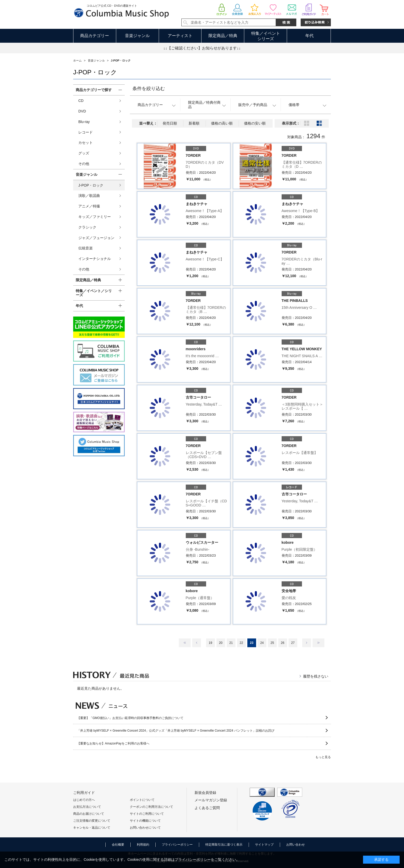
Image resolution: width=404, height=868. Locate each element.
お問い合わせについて (145, 828)
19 (210, 643)
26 (283, 643)
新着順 (194, 123)
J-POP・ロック (91, 185)
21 (231, 643)
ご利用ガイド (84, 793)
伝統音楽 (86, 248)
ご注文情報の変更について (92, 821)
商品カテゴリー (95, 36)
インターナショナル (95, 259)
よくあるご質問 (207, 808)
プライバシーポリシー (177, 845)
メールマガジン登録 (211, 800)
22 (241, 643)
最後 (318, 643)
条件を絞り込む (149, 89)
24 (262, 643)
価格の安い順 (255, 123)
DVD (82, 111)
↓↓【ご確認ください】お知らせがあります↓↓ (202, 48)
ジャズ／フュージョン (96, 238)
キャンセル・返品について (92, 828)
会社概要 (118, 845)
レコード (86, 132)
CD (81, 101)
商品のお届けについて (89, 814)
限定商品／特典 (223, 36)
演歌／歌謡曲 (89, 196)
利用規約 (143, 845)
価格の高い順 (222, 123)
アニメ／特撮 (89, 206)
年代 (309, 36)
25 (272, 643)
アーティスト (180, 36)
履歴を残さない (316, 676)
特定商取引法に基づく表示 (224, 845)
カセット (86, 143)
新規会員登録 (205, 793)
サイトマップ (264, 845)
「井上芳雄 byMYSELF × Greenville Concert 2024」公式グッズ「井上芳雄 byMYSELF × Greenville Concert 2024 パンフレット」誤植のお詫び (176, 731)
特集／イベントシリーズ (266, 36)
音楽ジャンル (137, 36)
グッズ (84, 153)
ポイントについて (142, 800)
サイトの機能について (145, 821)
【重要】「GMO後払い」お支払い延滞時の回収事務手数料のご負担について (130, 718)
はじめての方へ (84, 800)
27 (293, 643)
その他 (84, 164)
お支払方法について (87, 807)
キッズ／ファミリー (95, 217)
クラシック (87, 227)
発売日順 (170, 123)
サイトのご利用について (147, 814)
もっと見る (323, 757)
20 (221, 643)
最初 (185, 643)
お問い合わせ (296, 845)
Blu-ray (84, 122)
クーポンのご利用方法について (151, 807)
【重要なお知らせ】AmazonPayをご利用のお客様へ (113, 743)
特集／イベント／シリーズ (94, 293)
